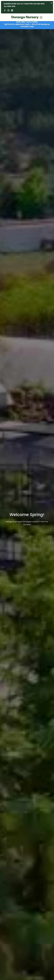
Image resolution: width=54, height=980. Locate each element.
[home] (25, 17)
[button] (41, 17)
